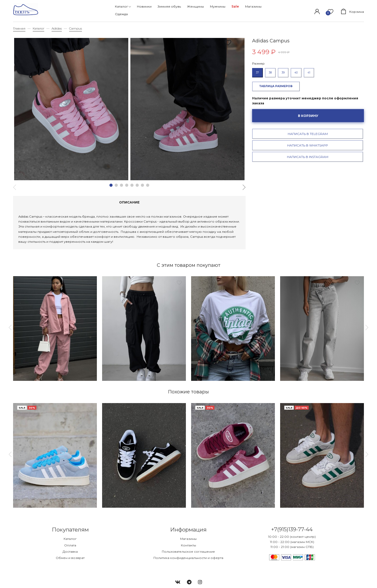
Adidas (57, 28)
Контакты (188, 545)
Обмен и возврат (70, 558)
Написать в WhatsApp (308, 145)
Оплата (70, 545)
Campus (76, 28)
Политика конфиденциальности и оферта (188, 558)
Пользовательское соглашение (188, 552)
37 (257, 73)
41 (309, 73)
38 (270, 73)
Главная (19, 28)
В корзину (308, 116)
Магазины (188, 539)
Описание (129, 202)
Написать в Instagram (308, 157)
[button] (111, 185)
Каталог (38, 28)
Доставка (70, 552)
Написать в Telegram (308, 134)
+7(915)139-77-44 (292, 530)
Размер (258, 63)
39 (283, 73)
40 (296, 73)
